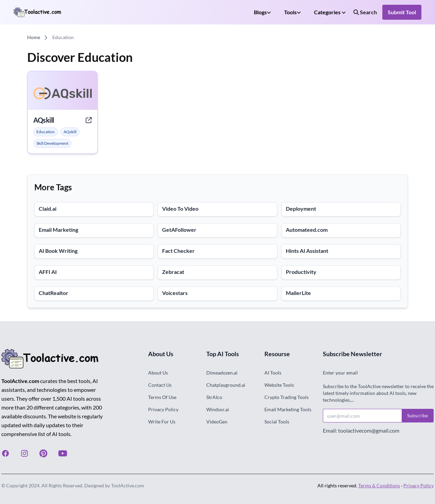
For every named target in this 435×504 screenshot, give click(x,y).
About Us (158, 373)
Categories (330, 12)
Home (34, 37)
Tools (292, 12)
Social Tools (277, 422)
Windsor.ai (218, 409)
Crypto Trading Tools (286, 397)
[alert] (46, 132)
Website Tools (279, 385)
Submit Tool (402, 12)
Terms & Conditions (379, 485)
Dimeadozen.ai (222, 373)
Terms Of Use (162, 397)
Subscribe (417, 415)
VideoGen (217, 422)
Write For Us (162, 422)
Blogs (262, 12)
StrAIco (214, 397)
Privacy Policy (163, 409)
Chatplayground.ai (226, 385)
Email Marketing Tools (288, 409)
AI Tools (273, 373)
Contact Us (160, 385)
